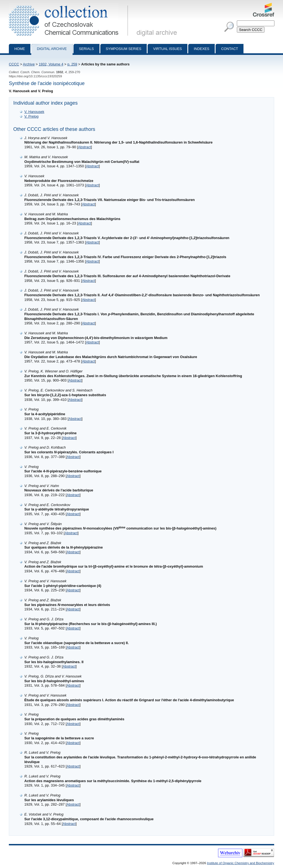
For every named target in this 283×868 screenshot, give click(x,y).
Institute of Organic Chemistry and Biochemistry (241, 863)
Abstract (84, 147)
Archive (29, 64)
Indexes (201, 49)
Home (20, 49)
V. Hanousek (34, 112)
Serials (87, 49)
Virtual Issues (167, 49)
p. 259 (72, 64)
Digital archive (52, 49)
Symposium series (124, 49)
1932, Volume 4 (51, 64)
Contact (230, 49)
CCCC (14, 64)
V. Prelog (31, 116)
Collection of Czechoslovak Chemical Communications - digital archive (70, 5)
